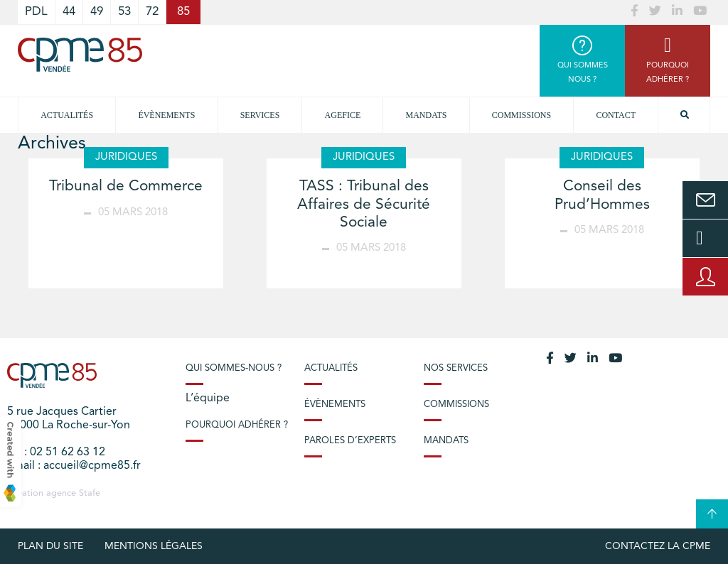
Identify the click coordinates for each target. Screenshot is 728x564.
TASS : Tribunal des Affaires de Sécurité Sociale (364, 204)
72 (152, 12)
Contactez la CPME (658, 546)
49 (97, 12)
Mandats (427, 115)
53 (124, 12)
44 (69, 12)
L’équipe (208, 398)
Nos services (456, 368)
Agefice (343, 115)
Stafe (90, 493)
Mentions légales (154, 546)
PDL (36, 12)
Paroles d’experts (350, 441)
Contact (616, 115)
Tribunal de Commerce (126, 186)
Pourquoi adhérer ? (237, 425)
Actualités (67, 115)
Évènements (166, 115)
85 (183, 12)
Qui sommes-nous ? (234, 368)
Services (260, 115)
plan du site (50, 546)
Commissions (521, 115)
